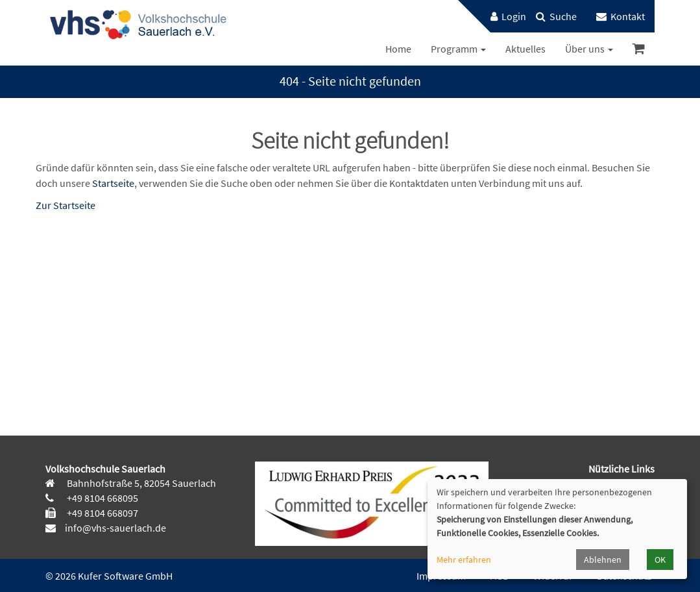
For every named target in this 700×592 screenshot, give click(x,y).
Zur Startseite (66, 205)
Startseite (113, 183)
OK (660, 560)
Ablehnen (603, 560)
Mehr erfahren (464, 560)
